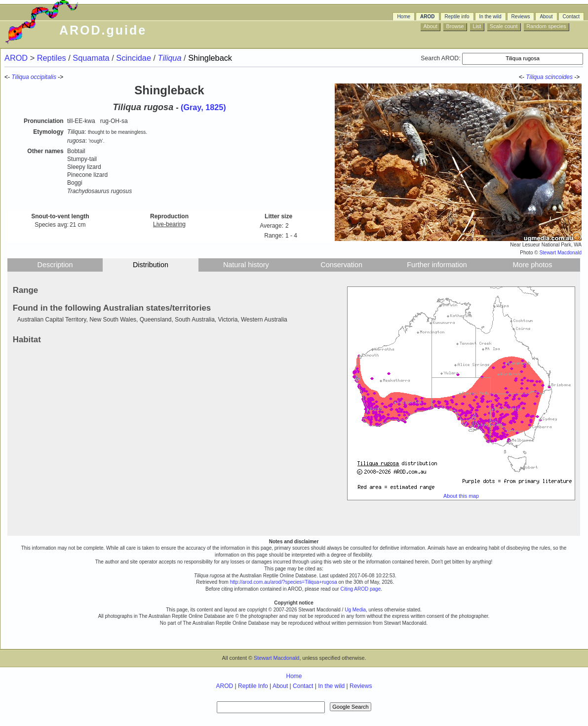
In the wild (490, 17)
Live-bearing (169, 224)
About (546, 17)
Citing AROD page (360, 589)
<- (522, 77)
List (477, 26)
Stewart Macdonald (560, 253)
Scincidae (135, 58)
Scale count (504, 26)
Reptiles (53, 58)
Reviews (521, 17)
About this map (461, 496)
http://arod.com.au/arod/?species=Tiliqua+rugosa (284, 582)
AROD (427, 17)
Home (404, 17)
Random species (546, 26)
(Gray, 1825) (203, 107)
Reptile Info (253, 686)
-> (578, 77)
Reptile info (457, 17)
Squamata (92, 58)
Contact (571, 17)
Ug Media (355, 610)
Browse (455, 26)
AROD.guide (103, 30)
